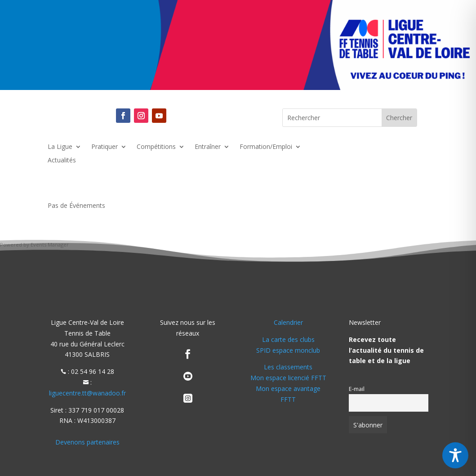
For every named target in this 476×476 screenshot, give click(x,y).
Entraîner (208, 147)
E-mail (357, 389)
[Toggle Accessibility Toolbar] (455, 455)
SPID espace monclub (288, 350)
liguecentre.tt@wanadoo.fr (87, 393)
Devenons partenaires (87, 442)
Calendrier (288, 322)
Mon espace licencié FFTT (288, 378)
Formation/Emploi (266, 147)
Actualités (62, 161)
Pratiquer (105, 147)
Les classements (288, 367)
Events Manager (50, 245)
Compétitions (156, 147)
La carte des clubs (288, 339)
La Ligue (60, 147)
